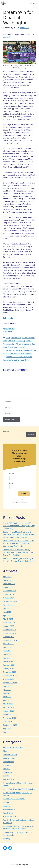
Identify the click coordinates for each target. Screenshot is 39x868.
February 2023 (9, 707)
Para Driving (8, 813)
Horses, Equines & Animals (14, 799)
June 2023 (7, 693)
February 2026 (9, 584)
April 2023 (7, 700)
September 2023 (10, 683)
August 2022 (8, 729)
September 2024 (10, 640)
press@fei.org (9, 329)
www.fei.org (8, 331)
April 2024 (7, 658)
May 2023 (7, 697)
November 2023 (10, 676)
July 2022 (7, 732)
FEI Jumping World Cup (25, 344)
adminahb (7, 37)
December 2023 (10, 672)
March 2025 (8, 619)
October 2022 (9, 721)
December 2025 (10, 591)
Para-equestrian (10, 816)
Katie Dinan (8, 347)
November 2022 (10, 718)
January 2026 (9, 587)
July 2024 (7, 647)
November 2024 (10, 633)
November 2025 (10, 594)
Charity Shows (9, 758)
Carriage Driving (10, 755)
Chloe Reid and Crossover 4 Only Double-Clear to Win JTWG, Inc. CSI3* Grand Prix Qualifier (18, 552)
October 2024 (9, 637)
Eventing (7, 776)
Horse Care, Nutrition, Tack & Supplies (19, 789)
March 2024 (8, 661)
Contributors (16, 338)
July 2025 (7, 608)
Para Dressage (9, 809)
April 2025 (7, 615)
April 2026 (7, 577)
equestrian (10, 344)
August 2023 (8, 686)
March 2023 (8, 704)
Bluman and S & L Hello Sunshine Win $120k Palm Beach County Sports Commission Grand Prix (19, 543)
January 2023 (9, 711)
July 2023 (7, 690)
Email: (12, 483)
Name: (12, 474)
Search (6, 431)
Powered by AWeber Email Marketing (19, 502)
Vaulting (7, 839)
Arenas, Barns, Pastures (13, 748)
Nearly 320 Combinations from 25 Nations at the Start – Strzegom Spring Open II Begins (19, 526)
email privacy (23, 500)
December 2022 (10, 714)
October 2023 (9, 679)
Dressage (7, 765)
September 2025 (10, 601)
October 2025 (9, 598)
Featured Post (9, 779)
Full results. (8, 318)
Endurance (8, 772)
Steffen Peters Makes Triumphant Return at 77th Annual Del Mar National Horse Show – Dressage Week (19, 535)
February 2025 (9, 623)
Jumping (29, 341)
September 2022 (10, 725)
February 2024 (9, 665)
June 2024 (7, 651)
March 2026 (8, 580)
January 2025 (9, 626)
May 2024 (7, 654)
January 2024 (9, 668)
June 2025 (7, 612)
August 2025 (8, 605)
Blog (8, 338)
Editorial (7, 769)
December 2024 (10, 630)
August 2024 (8, 644)
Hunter (6, 802)
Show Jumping (20, 347)
